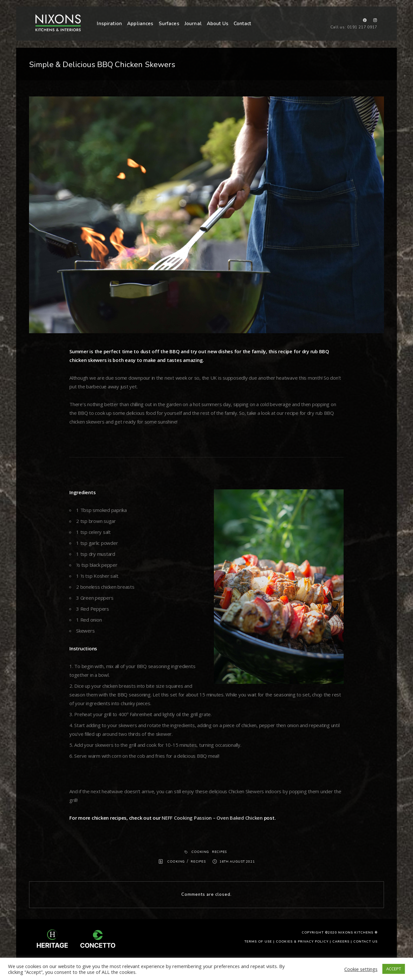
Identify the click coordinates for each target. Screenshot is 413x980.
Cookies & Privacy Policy (302, 942)
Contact (242, 24)
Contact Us (365, 942)
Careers (341, 942)
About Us (218, 24)
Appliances (140, 24)
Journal (193, 24)
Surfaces (169, 24)
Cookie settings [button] (361, 969)
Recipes (219, 852)
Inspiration (109, 24)
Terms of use (258, 942)
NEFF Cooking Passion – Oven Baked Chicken (212, 818)
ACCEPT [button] (394, 969)
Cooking (200, 852)
